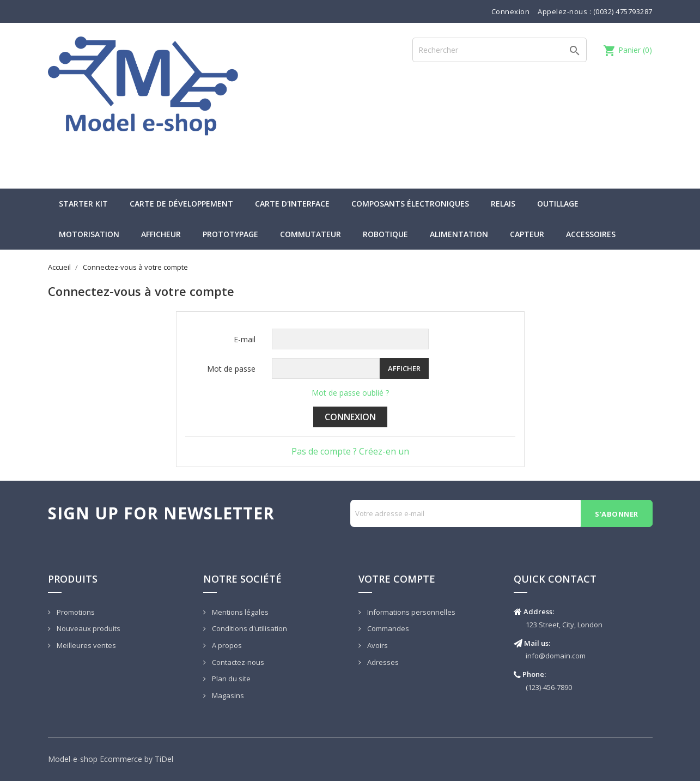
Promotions (75, 612)
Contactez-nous (237, 662)
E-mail (245, 339)
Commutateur (311, 234)
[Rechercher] (500, 50)
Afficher (404, 368)
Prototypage (230, 234)
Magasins (227, 695)
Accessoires (591, 234)
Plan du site (230, 679)
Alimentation (459, 234)
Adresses (382, 662)
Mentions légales (239, 612)
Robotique (385, 234)
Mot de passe (231, 369)
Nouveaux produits (88, 628)
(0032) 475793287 (623, 11)
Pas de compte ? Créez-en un (350, 451)
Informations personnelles (410, 612)
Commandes (387, 628)
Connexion (350, 417)
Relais (503, 204)
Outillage (558, 204)
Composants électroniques (410, 204)
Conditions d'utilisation (249, 628)
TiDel (164, 759)
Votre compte (397, 579)
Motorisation (89, 234)
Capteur (527, 234)
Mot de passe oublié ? (350, 393)
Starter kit (83, 204)
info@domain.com (556, 656)
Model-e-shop (73, 759)
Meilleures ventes (86, 645)
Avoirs (377, 645)
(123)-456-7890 (549, 687)
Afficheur (161, 234)
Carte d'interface (292, 204)
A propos (226, 645)
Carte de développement (181, 204)
